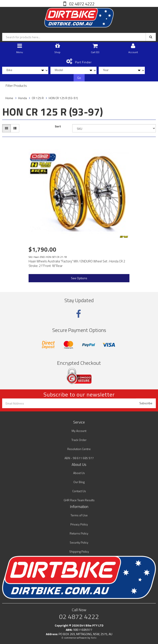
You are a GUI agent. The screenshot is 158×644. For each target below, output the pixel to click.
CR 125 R (38, 98)
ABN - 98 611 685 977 (79, 458)
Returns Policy (79, 533)
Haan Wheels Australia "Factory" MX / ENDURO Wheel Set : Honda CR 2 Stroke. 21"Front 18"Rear (77, 263)
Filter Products (16, 86)
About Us (79, 473)
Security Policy (79, 542)
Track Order (79, 440)
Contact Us (79, 491)
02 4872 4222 (81, 4)
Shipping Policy (79, 551)
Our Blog (79, 482)
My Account (79, 431)
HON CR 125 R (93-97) (63, 98)
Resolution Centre (79, 449)
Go (79, 78)
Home (9, 98)
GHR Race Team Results (79, 500)
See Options (79, 278)
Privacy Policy (79, 524)
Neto (94, 638)
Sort (58, 126)
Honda (23, 98)
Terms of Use (79, 515)
